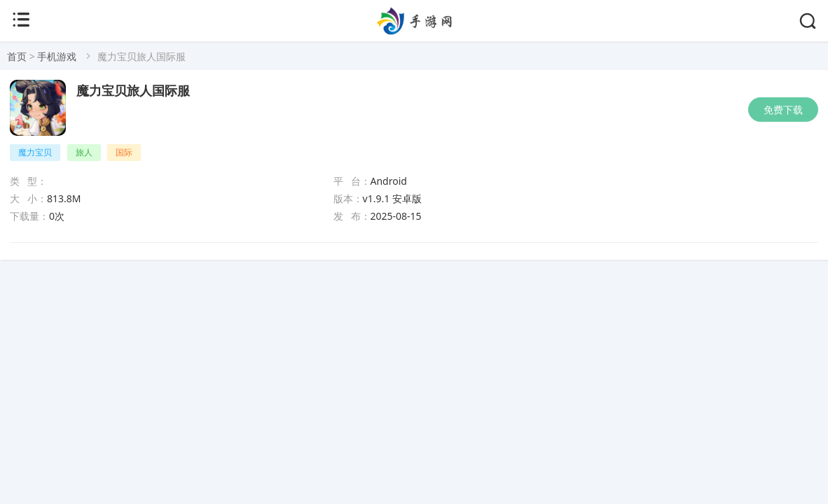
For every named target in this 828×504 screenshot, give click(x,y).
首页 (17, 56)
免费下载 (783, 110)
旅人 (84, 152)
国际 (124, 152)
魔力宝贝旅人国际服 (133, 91)
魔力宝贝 (35, 152)
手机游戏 (57, 56)
